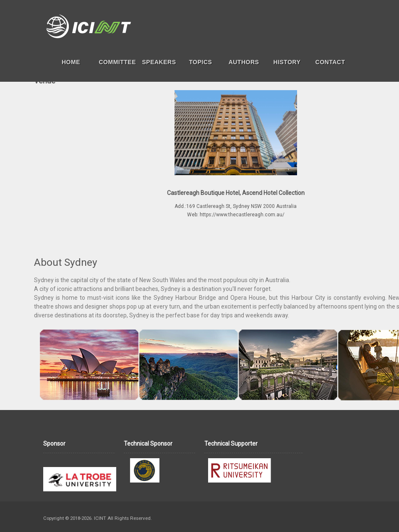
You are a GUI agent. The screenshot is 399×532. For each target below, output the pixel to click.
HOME (71, 62)
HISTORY (287, 62)
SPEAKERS (159, 62)
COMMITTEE (117, 62)
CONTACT (330, 62)
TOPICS (201, 62)
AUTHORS (244, 62)
